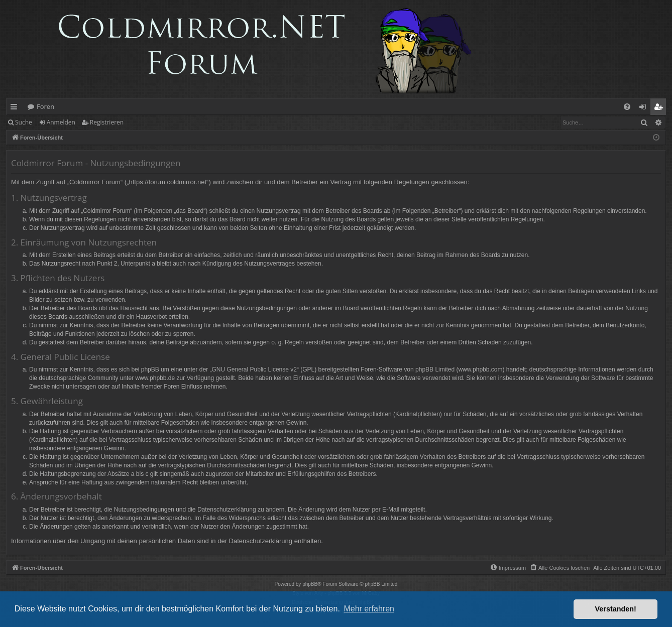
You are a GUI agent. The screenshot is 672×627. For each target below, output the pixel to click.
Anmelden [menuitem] (645, 108)
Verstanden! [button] (616, 609)
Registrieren (107, 122)
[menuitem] (627, 107)
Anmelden (61, 122)
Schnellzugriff (16, 108)
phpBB (310, 584)
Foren (45, 106)
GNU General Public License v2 (254, 369)
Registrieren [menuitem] (660, 108)
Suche (24, 122)
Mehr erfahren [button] (369, 609)
